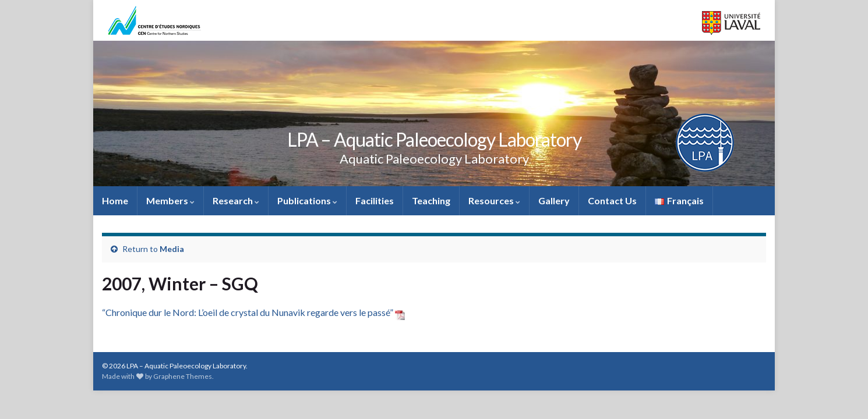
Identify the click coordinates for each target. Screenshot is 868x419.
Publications (307, 200)
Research (236, 200)
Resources (494, 200)
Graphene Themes (183, 376)
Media (172, 249)
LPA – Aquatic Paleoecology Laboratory (434, 139)
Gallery (554, 200)
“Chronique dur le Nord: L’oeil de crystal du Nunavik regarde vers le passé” (253, 312)
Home (115, 200)
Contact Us (612, 200)
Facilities (375, 200)
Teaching (431, 200)
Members (170, 200)
